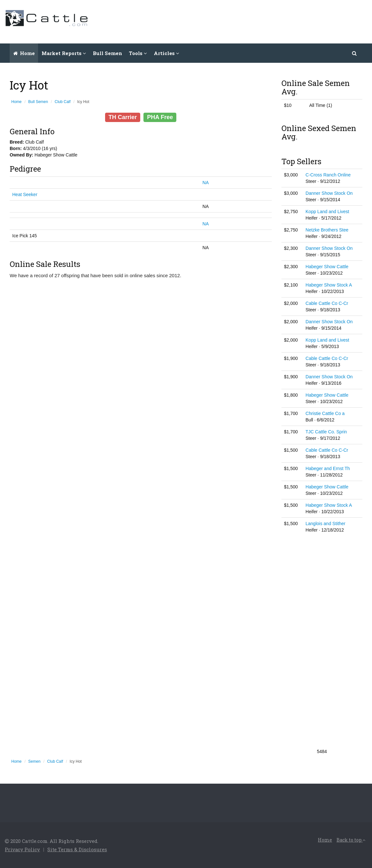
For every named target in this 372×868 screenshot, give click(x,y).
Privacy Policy (23, 849)
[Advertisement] (250, 21)
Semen (34, 761)
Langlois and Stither (326, 524)
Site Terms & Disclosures (78, 849)
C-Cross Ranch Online (328, 175)
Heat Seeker (25, 194)
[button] (355, 53)
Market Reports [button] (64, 53)
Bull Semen (108, 53)
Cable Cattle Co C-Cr (327, 303)
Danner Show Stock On (329, 193)
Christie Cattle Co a (325, 413)
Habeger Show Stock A (329, 285)
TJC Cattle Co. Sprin (326, 432)
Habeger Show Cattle (327, 267)
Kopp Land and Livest (327, 212)
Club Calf (63, 102)
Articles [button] (166, 53)
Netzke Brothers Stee (327, 230)
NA (206, 183)
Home (24, 53)
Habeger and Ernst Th (328, 468)
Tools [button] (138, 53)
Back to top (351, 840)
